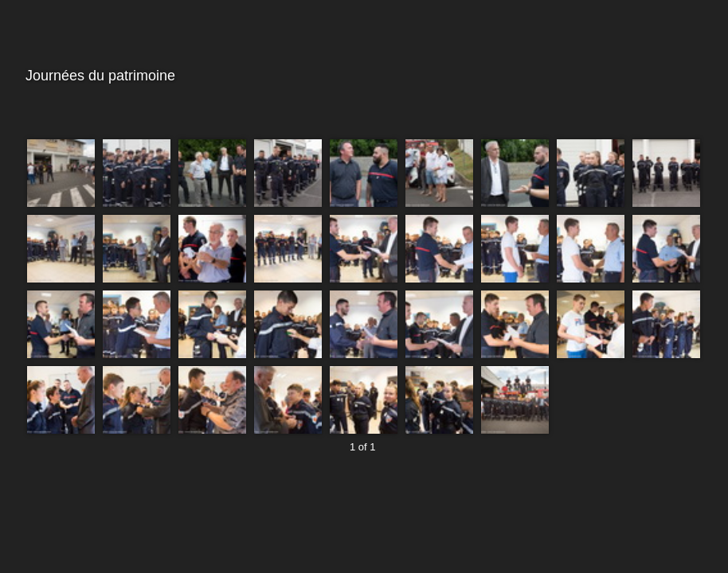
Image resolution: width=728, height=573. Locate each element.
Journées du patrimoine (362, 76)
